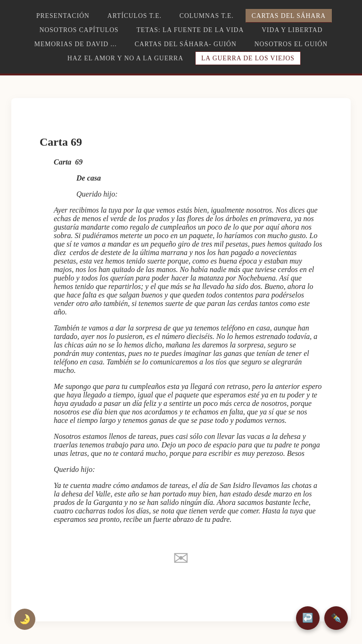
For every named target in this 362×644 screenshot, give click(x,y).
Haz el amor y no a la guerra (125, 58)
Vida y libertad (292, 30)
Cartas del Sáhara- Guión (186, 44)
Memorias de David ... (76, 44)
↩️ (308, 618)
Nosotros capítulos (79, 30)
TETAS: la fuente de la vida (190, 30)
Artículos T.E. (135, 16)
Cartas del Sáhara (289, 16)
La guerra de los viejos (248, 58)
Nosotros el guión (291, 44)
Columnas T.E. (207, 16)
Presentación (63, 16)
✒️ (336, 618)
